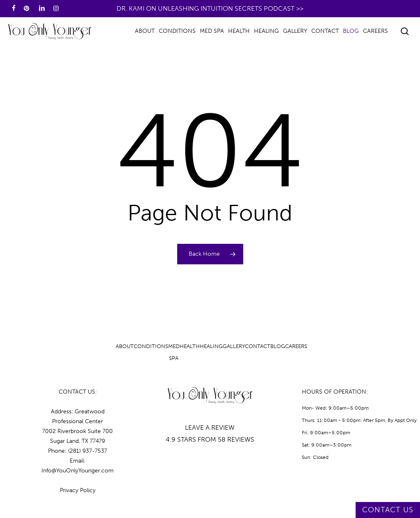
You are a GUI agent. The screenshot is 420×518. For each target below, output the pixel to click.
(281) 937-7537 (88, 451)
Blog (278, 346)
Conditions (151, 346)
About (125, 346)
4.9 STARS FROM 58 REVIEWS (210, 439)
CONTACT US (388, 510)
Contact (258, 346)
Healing (211, 346)
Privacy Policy (78, 490)
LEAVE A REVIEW (210, 427)
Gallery (234, 346)
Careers (296, 346)
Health (190, 346)
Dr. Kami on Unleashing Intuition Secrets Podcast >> (210, 8)
